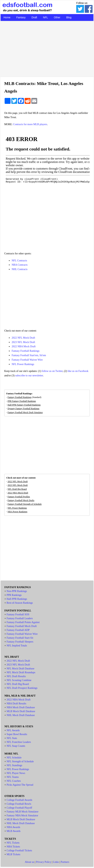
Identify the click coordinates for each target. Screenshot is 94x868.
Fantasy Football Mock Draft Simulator (25, 412)
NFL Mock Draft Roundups (21, 672)
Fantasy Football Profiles (19, 497)
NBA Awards (13, 827)
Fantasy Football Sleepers (20, 642)
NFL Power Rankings (23, 364)
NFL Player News (16, 773)
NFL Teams (13, 777)
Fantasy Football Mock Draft (22, 626)
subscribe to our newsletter (29, 376)
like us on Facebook (78, 371)
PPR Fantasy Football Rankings (22, 401)
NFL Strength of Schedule (20, 761)
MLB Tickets (13, 854)
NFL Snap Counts (16, 746)
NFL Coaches (14, 781)
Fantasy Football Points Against (23, 622)
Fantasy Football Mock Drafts (21, 500)
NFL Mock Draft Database (20, 669)
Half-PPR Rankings (17, 599)
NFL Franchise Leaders (19, 742)
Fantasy (21, 17)
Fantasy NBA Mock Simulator (22, 816)
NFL (46, 17)
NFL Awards (13, 730)
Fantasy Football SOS (18, 614)
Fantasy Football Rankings (26, 351)
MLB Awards (13, 831)
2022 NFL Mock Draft (23, 338)
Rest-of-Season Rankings (20, 603)
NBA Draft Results (16, 704)
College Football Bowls (19, 804)
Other (57, 17)
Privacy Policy (44, 862)
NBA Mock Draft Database (21, 707)
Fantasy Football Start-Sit (20, 638)
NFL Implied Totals (17, 646)
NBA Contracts (20, 265)
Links (56, 862)
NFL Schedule (14, 758)
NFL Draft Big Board (17, 489)
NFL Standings (14, 765)
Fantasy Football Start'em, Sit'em (29, 355)
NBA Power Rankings (17, 512)
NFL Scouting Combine (19, 680)
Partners (65, 862)
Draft (34, 17)
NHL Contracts (20, 269)
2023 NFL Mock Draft (23, 342)
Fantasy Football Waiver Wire (27, 360)
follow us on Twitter (52, 371)
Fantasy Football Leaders (20, 618)
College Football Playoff (19, 808)
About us (30, 862)
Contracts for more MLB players (30, 124)
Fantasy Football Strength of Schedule (25, 504)
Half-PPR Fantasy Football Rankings (24, 405)
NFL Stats (12, 738)
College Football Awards (19, 800)
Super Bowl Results (17, 734)
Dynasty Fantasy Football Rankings (23, 409)
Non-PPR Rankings (17, 591)
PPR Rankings (14, 595)
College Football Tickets (19, 851)
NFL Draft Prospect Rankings (22, 688)
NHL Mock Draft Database (21, 715)
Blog (69, 17)
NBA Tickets (13, 847)
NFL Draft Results (16, 676)
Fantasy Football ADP (18, 630)
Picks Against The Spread (20, 785)
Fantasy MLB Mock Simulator (22, 812)
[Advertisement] (47, 48)
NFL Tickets (13, 843)
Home (7, 17)
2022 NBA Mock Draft (24, 346)
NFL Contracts (19, 261)
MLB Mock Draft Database (21, 711)
